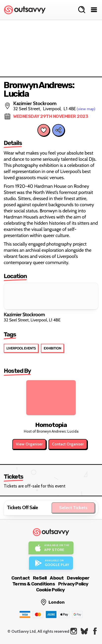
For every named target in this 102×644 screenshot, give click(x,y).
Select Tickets (73, 508)
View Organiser (29, 444)
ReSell (40, 578)
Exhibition (52, 348)
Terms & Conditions (34, 584)
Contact (21, 578)
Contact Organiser (68, 444)
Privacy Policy (73, 584)
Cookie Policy (51, 590)
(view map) (86, 109)
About (57, 578)
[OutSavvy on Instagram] (74, 631)
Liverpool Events (21, 348)
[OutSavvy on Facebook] (95, 631)
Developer (78, 578)
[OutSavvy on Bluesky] (84, 631)
